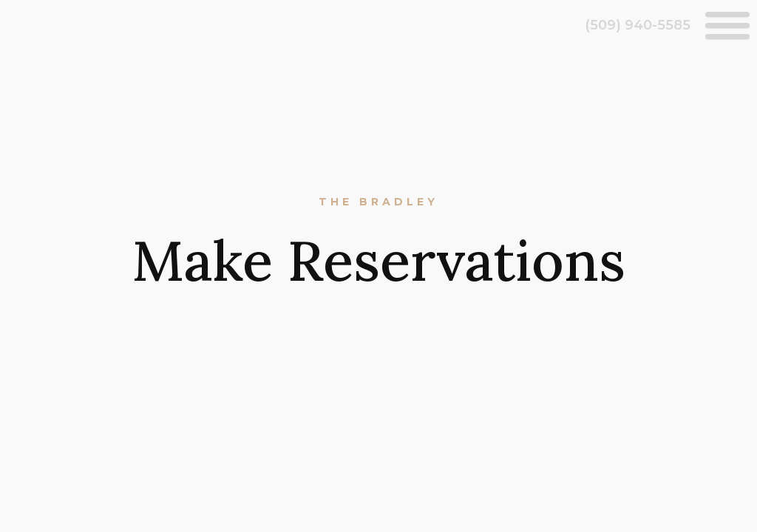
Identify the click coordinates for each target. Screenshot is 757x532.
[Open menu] (727, 25)
